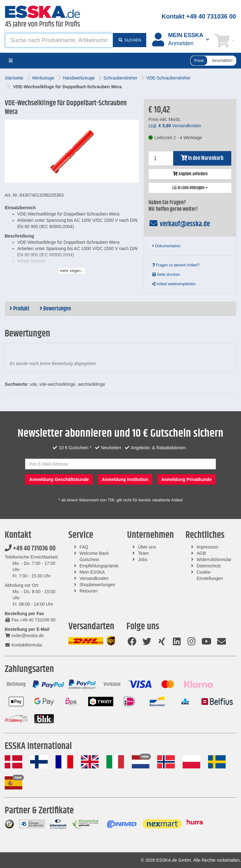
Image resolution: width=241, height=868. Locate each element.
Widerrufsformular (214, 560)
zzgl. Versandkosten (175, 126)
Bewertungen (55, 309)
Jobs (143, 560)
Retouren (88, 591)
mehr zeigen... (72, 271)
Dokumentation (166, 246)
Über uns (147, 547)
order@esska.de (24, 636)
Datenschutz (209, 566)
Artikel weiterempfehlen (174, 284)
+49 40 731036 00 (30, 549)
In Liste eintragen (190, 188)
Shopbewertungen (97, 585)
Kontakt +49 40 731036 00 (199, 16)
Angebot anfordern (190, 174)
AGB (201, 553)
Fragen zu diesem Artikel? (176, 265)
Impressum (207, 547)
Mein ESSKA (92, 572)
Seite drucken (166, 275)
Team (143, 553)
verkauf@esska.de (179, 224)
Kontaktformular (24, 645)
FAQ (84, 547)
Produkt (19, 309)
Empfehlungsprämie (99, 566)
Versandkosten (94, 578)
